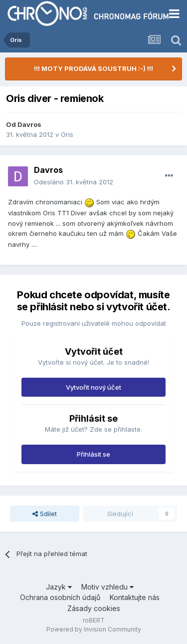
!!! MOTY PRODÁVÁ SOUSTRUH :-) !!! (93, 68)
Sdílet (45, 514)
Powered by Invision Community (94, 629)
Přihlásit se (93, 454)
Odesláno (74, 182)
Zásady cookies (94, 608)
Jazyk (59, 587)
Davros (29, 124)
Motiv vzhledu (107, 587)
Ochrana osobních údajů (60, 597)
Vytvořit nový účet (93, 387)
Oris (67, 134)
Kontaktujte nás (135, 597)
